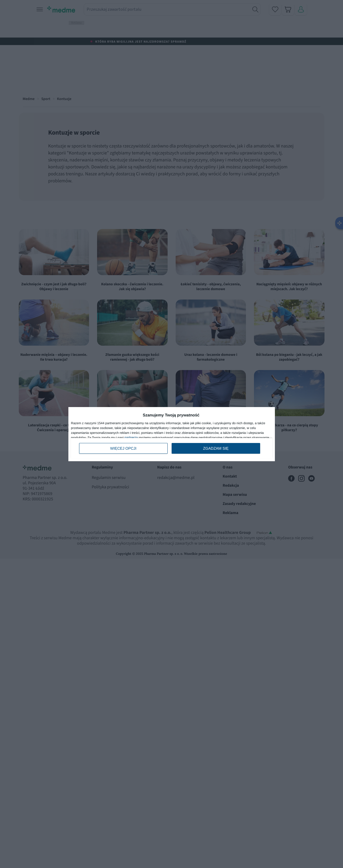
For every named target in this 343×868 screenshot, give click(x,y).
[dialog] (172, 434)
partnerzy (131, 438)
